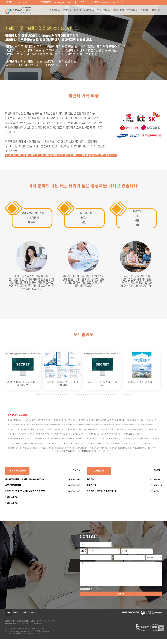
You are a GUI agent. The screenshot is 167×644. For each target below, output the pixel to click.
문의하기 (121, 599)
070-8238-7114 (23, 2)
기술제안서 (39, 11)
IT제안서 (53, 11)
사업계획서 (112, 11)
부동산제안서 (96, 11)
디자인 (65, 11)
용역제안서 (79, 11)
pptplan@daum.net (62, 2)
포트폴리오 (128, 11)
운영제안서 (124, 481)
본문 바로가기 (0, 0)
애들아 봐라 (124, 487)
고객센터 (142, 11)
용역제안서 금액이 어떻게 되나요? (124, 494)
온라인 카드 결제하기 (131, 618)
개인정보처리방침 (30, 618)
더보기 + (76, 471)
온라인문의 (100, 471)
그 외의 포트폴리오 (18, 471)
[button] (38, 394)
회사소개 (38, 23)
